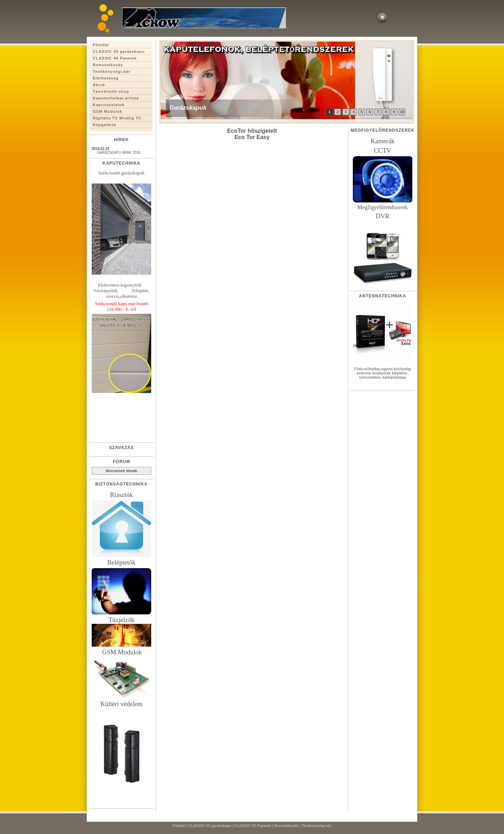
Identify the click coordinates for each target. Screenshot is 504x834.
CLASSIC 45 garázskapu (210, 826)
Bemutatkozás (287, 826)
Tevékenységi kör (317, 826)
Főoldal (179, 826)
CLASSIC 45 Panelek (253, 826)
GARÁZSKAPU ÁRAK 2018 (118, 153)
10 (402, 112)
